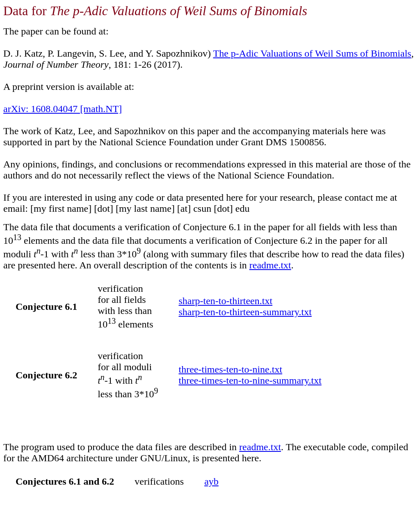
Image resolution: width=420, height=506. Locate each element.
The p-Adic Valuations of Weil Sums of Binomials (312, 53)
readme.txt (270, 265)
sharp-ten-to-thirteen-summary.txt (245, 312)
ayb (211, 481)
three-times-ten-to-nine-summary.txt (250, 380)
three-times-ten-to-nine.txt (231, 369)
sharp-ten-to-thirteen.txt (226, 301)
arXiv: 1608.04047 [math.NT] (63, 109)
